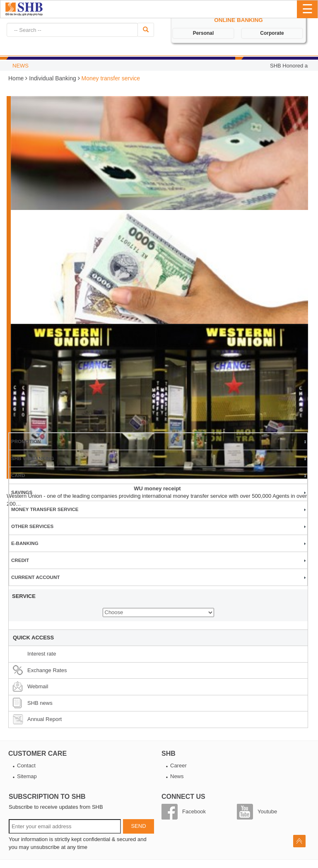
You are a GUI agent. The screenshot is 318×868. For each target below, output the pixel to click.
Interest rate (42, 654)
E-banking (25, 543)
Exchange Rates (47, 670)
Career (178, 766)
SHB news (40, 703)
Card (18, 475)
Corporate (272, 33)
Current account (35, 577)
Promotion (26, 441)
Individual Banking (53, 78)
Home (17, 78)
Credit (20, 560)
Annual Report (45, 719)
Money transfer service (45, 509)
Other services (32, 526)
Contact (26, 766)
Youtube (267, 811)
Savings (22, 492)
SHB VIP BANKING (33, 458)
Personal (204, 33)
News (177, 776)
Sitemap (27, 776)
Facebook (194, 811)
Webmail (38, 686)
